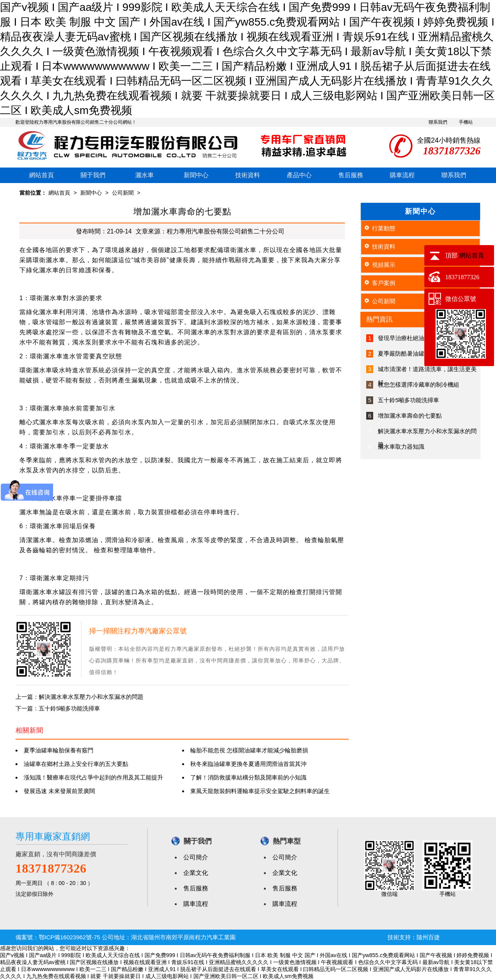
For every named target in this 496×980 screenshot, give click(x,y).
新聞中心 (196, 175)
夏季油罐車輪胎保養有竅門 (59, 750)
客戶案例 (384, 283)
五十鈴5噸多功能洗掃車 (408, 400)
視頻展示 (384, 265)
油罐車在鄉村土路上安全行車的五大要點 (76, 764)
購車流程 (402, 175)
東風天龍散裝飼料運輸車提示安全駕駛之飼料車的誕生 (260, 791)
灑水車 (145, 175)
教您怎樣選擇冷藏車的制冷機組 (418, 385)
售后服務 (351, 175)
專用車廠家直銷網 (53, 836)
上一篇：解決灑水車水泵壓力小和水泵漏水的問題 (79, 697)
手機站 (466, 122)
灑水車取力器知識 (401, 447)
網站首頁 (41, 175)
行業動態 (384, 228)
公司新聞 (123, 193)
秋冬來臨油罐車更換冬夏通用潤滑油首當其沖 (248, 764)
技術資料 (248, 175)
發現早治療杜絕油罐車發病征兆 (418, 338)
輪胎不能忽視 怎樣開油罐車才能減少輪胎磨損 (249, 750)
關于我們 (93, 175)
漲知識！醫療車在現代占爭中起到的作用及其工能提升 (93, 777)
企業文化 (196, 873)
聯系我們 (438, 122)
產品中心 (299, 175)
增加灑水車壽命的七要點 (410, 416)
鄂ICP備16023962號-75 (69, 937)
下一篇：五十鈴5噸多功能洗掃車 (58, 708)
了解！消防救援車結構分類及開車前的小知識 (248, 777)
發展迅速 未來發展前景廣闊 (59, 791)
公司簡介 (196, 857)
